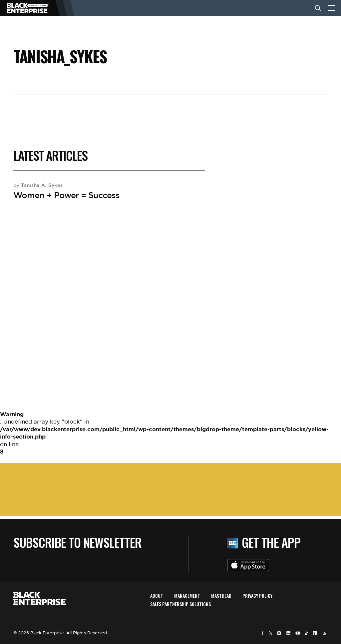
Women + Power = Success (66, 195)
